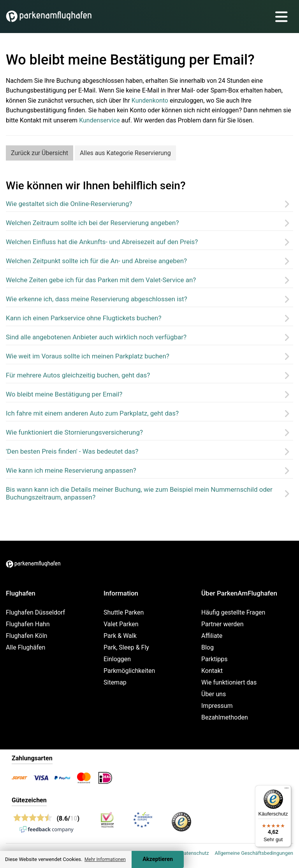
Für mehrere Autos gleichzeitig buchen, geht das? (78, 375)
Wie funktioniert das (229, 682)
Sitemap (115, 682)
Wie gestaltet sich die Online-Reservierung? (69, 204)
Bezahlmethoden (225, 717)
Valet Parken (121, 624)
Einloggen (117, 659)
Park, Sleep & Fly (126, 647)
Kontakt (212, 671)
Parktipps (215, 659)
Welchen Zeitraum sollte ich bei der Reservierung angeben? (92, 223)
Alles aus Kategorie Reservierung (125, 153)
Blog (208, 647)
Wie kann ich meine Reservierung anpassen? (71, 470)
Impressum (217, 706)
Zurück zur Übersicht (40, 153)
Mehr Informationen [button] (105, 859)
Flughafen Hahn (28, 624)
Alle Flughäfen (26, 647)
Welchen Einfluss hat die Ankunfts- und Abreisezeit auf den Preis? (102, 242)
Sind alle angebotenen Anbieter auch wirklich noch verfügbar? (96, 337)
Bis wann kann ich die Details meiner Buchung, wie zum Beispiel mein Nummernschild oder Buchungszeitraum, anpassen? (139, 493)
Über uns (214, 694)
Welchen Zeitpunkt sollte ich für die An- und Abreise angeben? (96, 261)
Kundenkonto (150, 100)
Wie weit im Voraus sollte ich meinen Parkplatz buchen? (88, 356)
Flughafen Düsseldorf (35, 612)
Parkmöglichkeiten (129, 671)
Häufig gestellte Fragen (233, 612)
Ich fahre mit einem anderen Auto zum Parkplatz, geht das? (92, 413)
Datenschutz (195, 853)
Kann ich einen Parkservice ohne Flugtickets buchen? (84, 318)
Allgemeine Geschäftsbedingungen (254, 853)
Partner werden (222, 624)
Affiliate (212, 636)
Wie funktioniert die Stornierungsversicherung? (74, 432)
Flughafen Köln (26, 636)
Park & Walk (120, 636)
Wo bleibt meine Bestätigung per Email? (64, 394)
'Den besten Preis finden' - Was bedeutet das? (72, 451)
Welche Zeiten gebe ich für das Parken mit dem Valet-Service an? (101, 280)
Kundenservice (99, 120)
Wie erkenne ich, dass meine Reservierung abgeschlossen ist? (97, 299)
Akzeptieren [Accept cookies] (158, 859)
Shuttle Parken (124, 612)
